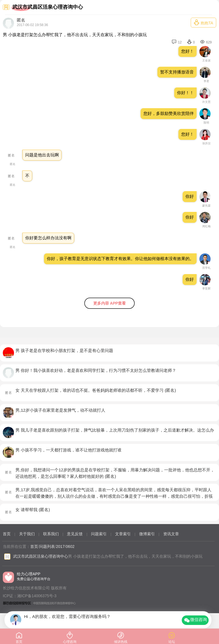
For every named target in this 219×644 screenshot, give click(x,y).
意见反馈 (75, 534)
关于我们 (27, 534)
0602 (70, 546)
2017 (60, 546)
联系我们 (51, 534)
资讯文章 (171, 534)
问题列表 (47, 546)
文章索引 (123, 534)
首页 (7, 534)
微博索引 (147, 534)
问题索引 (99, 534)
